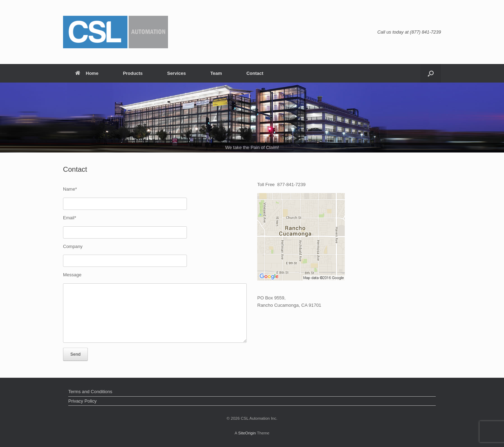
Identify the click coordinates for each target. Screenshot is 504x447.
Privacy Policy (82, 401)
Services (176, 73)
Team (216, 73)
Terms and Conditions (90, 392)
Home (87, 73)
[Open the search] (431, 73)
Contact (255, 73)
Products (133, 73)
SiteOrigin (247, 433)
